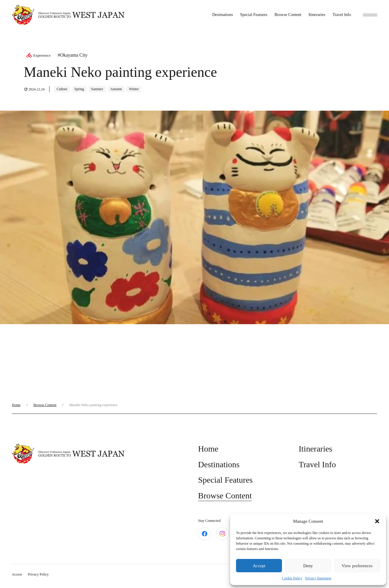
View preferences (357, 566)
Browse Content (288, 15)
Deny (308, 566)
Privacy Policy (38, 574)
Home (16, 405)
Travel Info (342, 15)
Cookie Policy (292, 578)
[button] (377, 521)
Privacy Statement (318, 578)
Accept (259, 566)
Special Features (254, 15)
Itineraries (317, 15)
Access (17, 574)
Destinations (223, 15)
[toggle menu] (370, 15)
